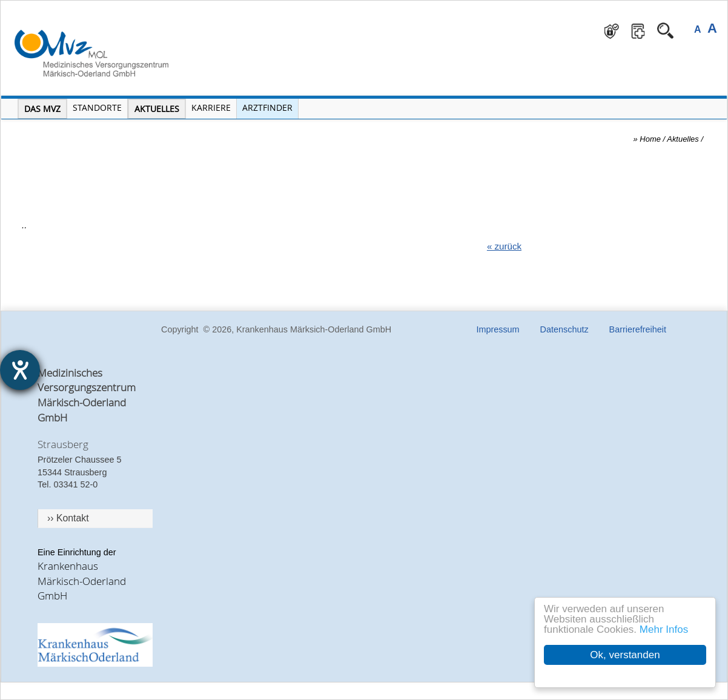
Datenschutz (564, 329)
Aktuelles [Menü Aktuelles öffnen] (157, 109)
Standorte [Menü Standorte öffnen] (97, 107)
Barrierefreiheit (638, 329)
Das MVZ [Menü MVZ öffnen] (42, 109)
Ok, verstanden (625, 655)
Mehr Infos (664, 629)
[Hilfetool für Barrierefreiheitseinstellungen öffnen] (20, 370)
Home (650, 139)
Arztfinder (267, 107)
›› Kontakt (68, 518)
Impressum (498, 329)
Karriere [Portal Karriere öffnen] (211, 107)
